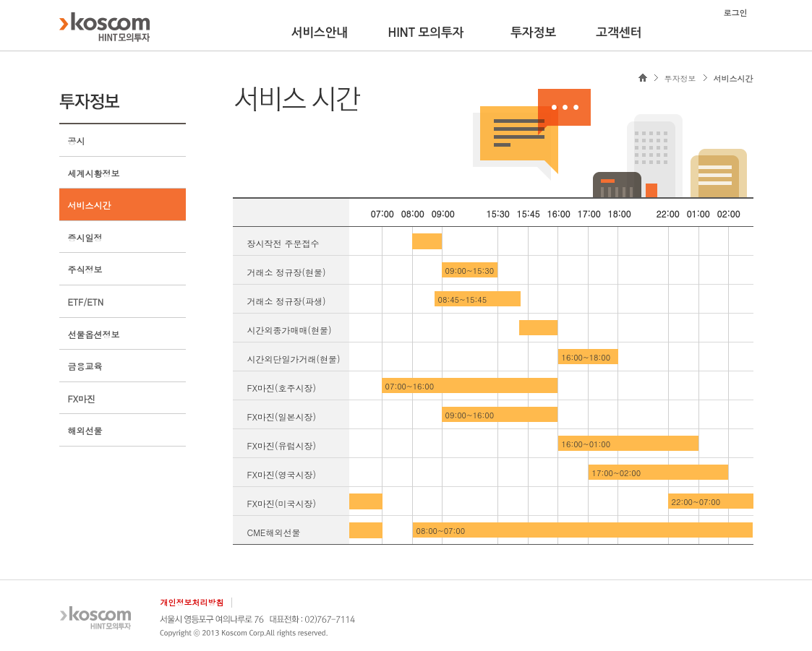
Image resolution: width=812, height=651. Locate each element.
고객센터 (619, 33)
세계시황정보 (94, 173)
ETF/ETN (86, 302)
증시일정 (85, 237)
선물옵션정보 (94, 334)
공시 (77, 141)
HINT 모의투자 (426, 33)
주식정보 (85, 269)
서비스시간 (90, 205)
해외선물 (85, 430)
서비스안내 (320, 33)
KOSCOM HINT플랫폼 (104, 27)
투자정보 (533, 33)
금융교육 (85, 366)
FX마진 (82, 398)
